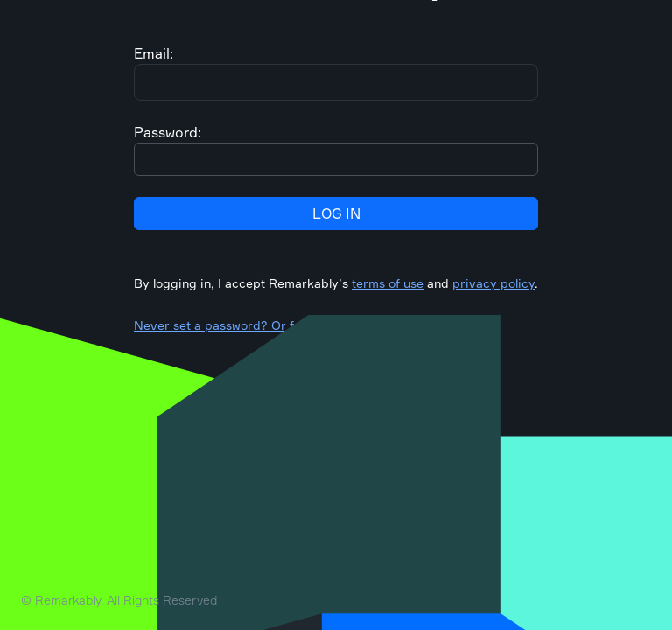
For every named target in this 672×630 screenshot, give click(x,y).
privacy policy (493, 283)
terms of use (388, 283)
